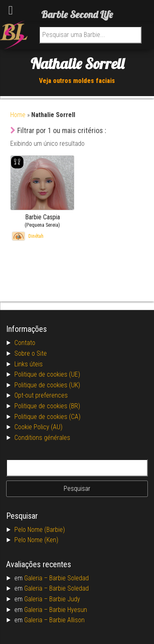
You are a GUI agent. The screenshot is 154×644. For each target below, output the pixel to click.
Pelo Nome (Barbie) (40, 530)
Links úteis (29, 364)
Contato (25, 343)
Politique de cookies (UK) (47, 385)
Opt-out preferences (41, 395)
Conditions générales (42, 438)
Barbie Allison (67, 620)
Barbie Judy (65, 599)
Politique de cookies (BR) (47, 406)
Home (18, 115)
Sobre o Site (31, 353)
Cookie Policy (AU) (38, 427)
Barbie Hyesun (68, 610)
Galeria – (37, 578)
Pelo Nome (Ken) (36, 540)
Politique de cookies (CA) (47, 417)
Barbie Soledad (69, 578)
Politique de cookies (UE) (47, 374)
